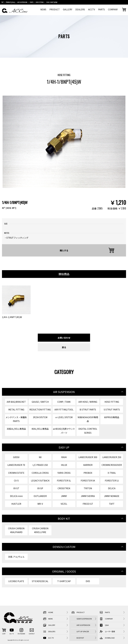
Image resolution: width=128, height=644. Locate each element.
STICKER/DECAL (40, 581)
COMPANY (113, 9)
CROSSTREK (64, 488)
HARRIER (88, 465)
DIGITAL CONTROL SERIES (88, 431)
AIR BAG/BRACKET (16, 402)
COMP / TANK (64, 402)
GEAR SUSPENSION (84, 619)
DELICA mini (16, 496)
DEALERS (80, 9)
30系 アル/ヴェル (16, 557)
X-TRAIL (112, 473)
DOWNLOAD (107, 638)
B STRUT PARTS (88, 410)
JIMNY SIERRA (88, 496)
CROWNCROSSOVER (112, 465)
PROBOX (88, 473)
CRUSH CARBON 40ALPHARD (16, 530)
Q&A (104, 625)
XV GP (40, 488)
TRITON (88, 488)
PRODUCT (55, 9)
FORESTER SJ (112, 481)
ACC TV (48, 638)
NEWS (43, 9)
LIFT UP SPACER (83, 631)
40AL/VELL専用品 (40, 429)
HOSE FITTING (112, 402)
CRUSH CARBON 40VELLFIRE (40, 530)
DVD (88, 581)
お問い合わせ (64, 338)
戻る (64, 347)
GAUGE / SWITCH (40, 402)
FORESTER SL (64, 481)
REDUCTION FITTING (40, 410)
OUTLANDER (40, 496)
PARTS (101, 9)
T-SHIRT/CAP (64, 581)
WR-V (40, 504)
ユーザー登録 (107, 631)
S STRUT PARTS (112, 410)
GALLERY (68, 9)
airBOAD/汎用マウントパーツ (64, 431)
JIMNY (64, 496)
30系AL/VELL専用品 (16, 429)
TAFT (112, 504)
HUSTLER (16, 504)
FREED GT (88, 504)
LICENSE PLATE (16, 581)
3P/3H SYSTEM (40, 417)
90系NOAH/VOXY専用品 (88, 419)
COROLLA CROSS (40, 473)
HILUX (64, 465)
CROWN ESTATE (16, 473)
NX (40, 457)
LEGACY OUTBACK (40, 481)
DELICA (112, 488)
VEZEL (64, 504)
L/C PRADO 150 (40, 465)
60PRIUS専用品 (112, 417)
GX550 (16, 457)
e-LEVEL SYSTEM (64, 417)
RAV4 (64, 457)
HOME (48, 612)
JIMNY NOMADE (112, 496)
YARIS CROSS (64, 473)
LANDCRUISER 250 (112, 457)
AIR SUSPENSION (83, 625)
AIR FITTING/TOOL (64, 410)
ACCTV (92, 9)
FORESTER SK (88, 481)
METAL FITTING (16, 410)
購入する (64, 250)
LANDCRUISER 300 (88, 457)
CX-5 (16, 481)
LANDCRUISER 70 (16, 465)
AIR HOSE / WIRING (88, 402)
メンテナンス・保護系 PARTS (16, 419)
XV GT (16, 488)
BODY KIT (80, 638)
